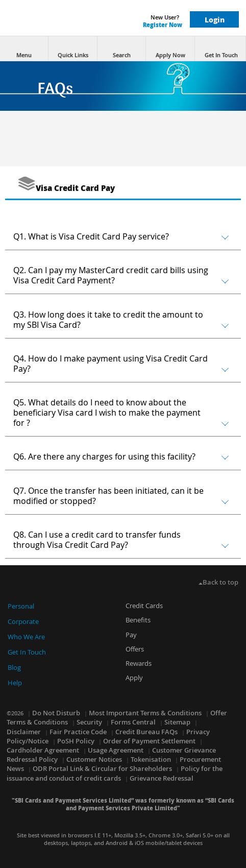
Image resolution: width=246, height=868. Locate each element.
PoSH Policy (76, 741)
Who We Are (26, 637)
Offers (135, 649)
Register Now (163, 25)
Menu (24, 49)
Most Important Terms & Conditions (145, 713)
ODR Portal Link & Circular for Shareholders (102, 768)
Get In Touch (221, 49)
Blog (14, 667)
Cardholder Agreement (43, 750)
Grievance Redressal (162, 778)
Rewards (139, 663)
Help (15, 683)
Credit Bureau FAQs (146, 732)
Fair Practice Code (78, 732)
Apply (134, 678)
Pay (131, 635)
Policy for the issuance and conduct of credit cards (115, 773)
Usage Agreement (116, 750)
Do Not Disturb (56, 713)
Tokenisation (151, 759)
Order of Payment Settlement (149, 741)
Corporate (23, 621)
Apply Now (170, 49)
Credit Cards (144, 606)
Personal (21, 606)
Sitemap (177, 722)
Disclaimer (24, 732)
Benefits (138, 620)
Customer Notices (94, 759)
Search (122, 49)
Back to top (218, 582)
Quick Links (73, 49)
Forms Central (133, 722)
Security (89, 722)
